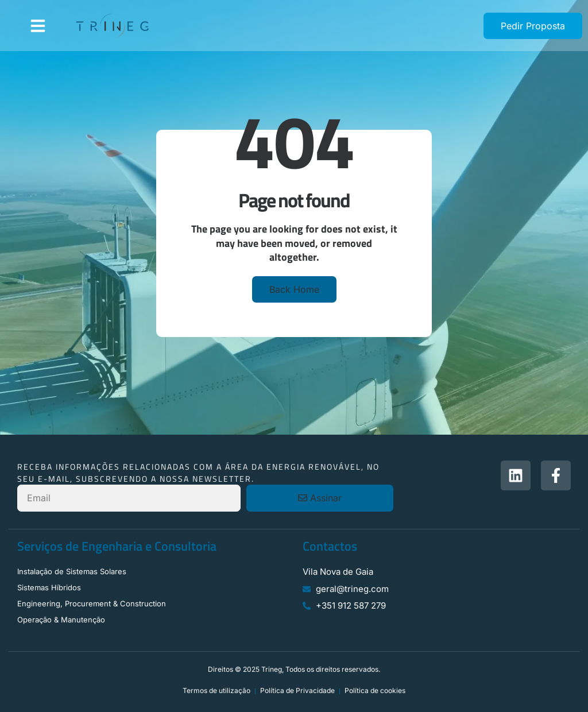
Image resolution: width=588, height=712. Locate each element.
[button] (38, 26)
